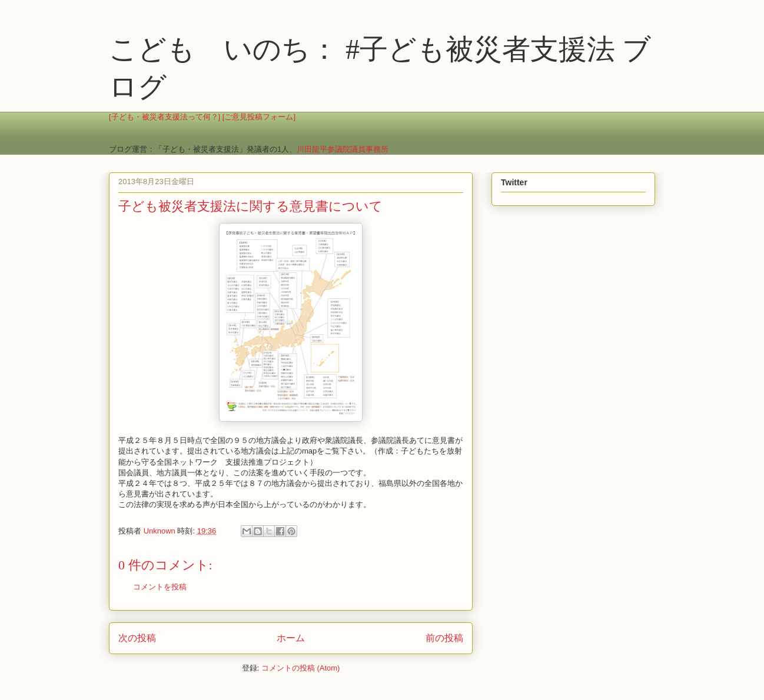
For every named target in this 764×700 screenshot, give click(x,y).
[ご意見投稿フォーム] (259, 117)
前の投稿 (444, 638)
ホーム (291, 638)
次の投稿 (137, 638)
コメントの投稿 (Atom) (301, 668)
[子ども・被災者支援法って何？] (165, 117)
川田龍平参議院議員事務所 (343, 149)
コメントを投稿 (160, 587)
